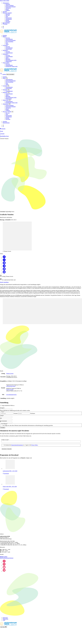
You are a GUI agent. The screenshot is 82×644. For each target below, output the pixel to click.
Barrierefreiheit (6, 23)
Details (2, 282)
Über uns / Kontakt (7, 13)
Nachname (33, 413)
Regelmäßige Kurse (4, 136)
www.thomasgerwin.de (11, 395)
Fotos (7, 43)
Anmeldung (6, 282)
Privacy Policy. (35, 445)
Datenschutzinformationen (17, 445)
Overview (8, 38)
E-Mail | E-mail (5, 440)
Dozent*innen (9, 18)
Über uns (8, 15)
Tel (1, 418)
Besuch (7, 9)
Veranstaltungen (9, 39)
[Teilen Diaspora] (4, 264)
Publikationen (9, 61)
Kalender (5, 35)
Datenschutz (5, 619)
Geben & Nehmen (10, 5)
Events (2, 131)
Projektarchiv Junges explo (11, 66)
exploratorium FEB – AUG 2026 (10, 471)
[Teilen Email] (4, 273)
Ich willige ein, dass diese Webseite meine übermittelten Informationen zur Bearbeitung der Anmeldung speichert (28, 425)
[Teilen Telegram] (4, 267)
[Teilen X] (4, 261)
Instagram (2, 408)
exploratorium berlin (11, 386)
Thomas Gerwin (10, 374)
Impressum (5, 618)
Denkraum (6, 54)
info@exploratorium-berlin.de (7, 558)
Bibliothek (8, 59)
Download (6, 473)
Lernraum (5, 45)
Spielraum (5, 50)
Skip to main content (5, 1)
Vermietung (8, 8)
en (3, 28)
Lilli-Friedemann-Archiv (11, 60)
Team (7, 17)
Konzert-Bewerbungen (11, 7)
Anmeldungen (9, 19)
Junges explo (6, 63)
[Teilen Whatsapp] (4, 270)
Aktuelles (5, 12)
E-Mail (2, 416)
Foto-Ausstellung (9, 42)
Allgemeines (6, 3)
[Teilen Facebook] (4, 258)
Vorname (16, 413)
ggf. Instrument (3, 421)
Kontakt (7, 20)
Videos (7, 44)
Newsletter (8, 22)
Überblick (8, 4)
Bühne (5, 37)
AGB (4, 620)
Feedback (8, 10)
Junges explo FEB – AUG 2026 (10, 487)
